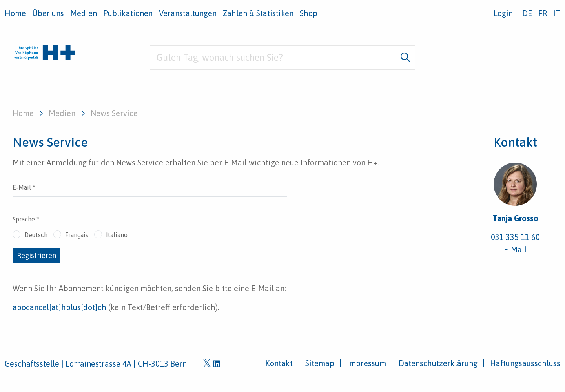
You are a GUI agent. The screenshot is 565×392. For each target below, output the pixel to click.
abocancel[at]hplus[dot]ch (59, 307)
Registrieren (36, 255)
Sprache (26, 219)
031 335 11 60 (515, 237)
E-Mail (24, 187)
